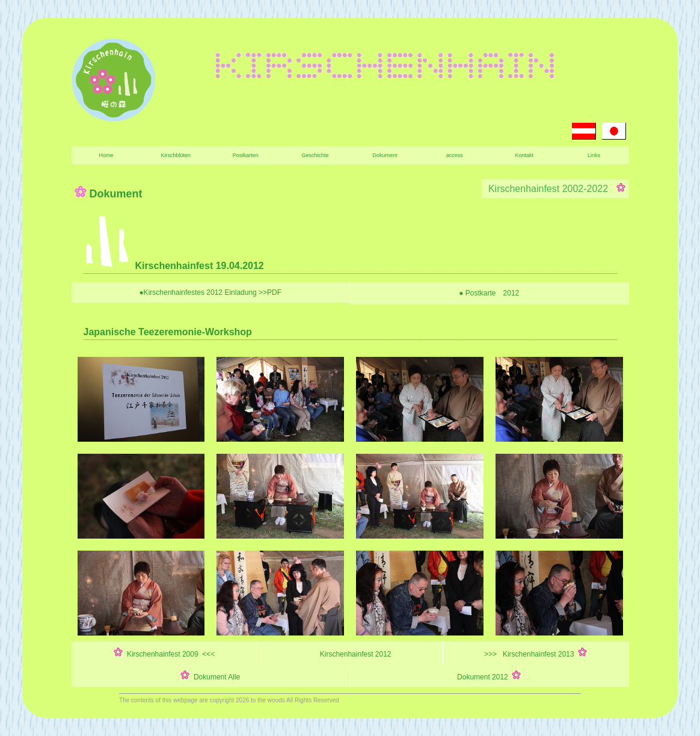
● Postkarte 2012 (489, 293)
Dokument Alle (210, 676)
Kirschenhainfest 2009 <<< (164, 653)
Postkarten (246, 155)
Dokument (385, 155)
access (455, 155)
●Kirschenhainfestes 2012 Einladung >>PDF (210, 292)
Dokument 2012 (489, 676)
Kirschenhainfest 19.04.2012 (174, 266)
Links (594, 155)
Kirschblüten (176, 155)
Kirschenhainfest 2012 (350, 653)
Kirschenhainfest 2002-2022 (555, 188)
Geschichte (315, 155)
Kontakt (524, 155)
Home (106, 155)
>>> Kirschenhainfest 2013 (536, 653)
